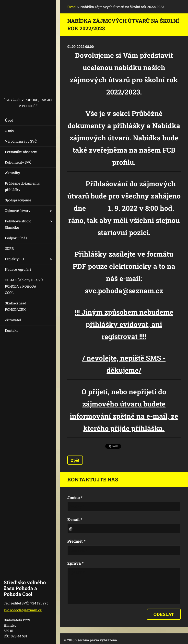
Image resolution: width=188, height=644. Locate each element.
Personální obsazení (21, 152)
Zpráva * (75, 563)
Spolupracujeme (18, 200)
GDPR (9, 248)
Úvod (9, 120)
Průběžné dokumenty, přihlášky (23, 186)
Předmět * (76, 541)
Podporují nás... (17, 238)
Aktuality (12, 173)
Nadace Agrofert (18, 269)
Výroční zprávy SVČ (21, 141)
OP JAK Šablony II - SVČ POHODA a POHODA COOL (24, 286)
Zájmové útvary (18, 211)
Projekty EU (14, 259)
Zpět (75, 460)
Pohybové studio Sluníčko (18, 224)
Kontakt (11, 330)
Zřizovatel (13, 320)
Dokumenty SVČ (18, 162)
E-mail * (75, 519)
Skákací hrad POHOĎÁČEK (16, 306)
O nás (9, 131)
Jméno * (75, 497)
